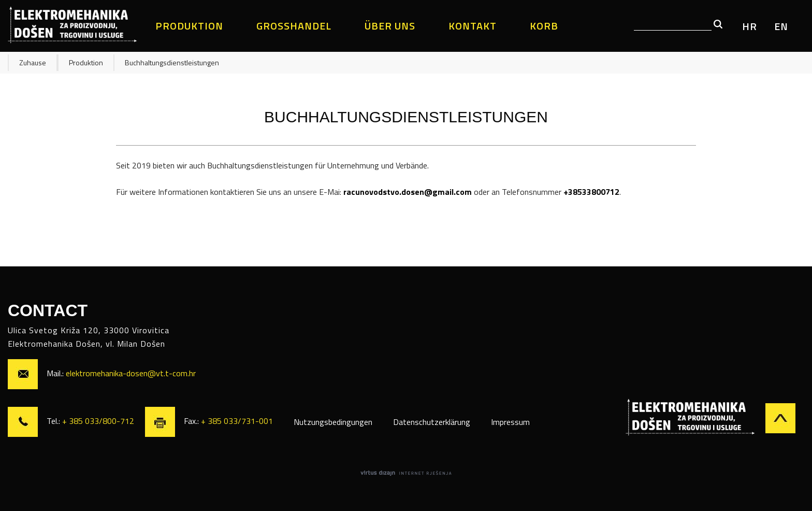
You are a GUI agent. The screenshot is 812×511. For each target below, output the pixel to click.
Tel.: (72, 421)
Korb (544, 26)
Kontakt (473, 26)
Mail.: (102, 373)
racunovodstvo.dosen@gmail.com (408, 192)
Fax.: (209, 421)
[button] (718, 25)
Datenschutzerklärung (432, 422)
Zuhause (33, 62)
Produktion (189, 26)
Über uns (390, 26)
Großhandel (294, 26)
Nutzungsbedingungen (333, 422)
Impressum (510, 422)
